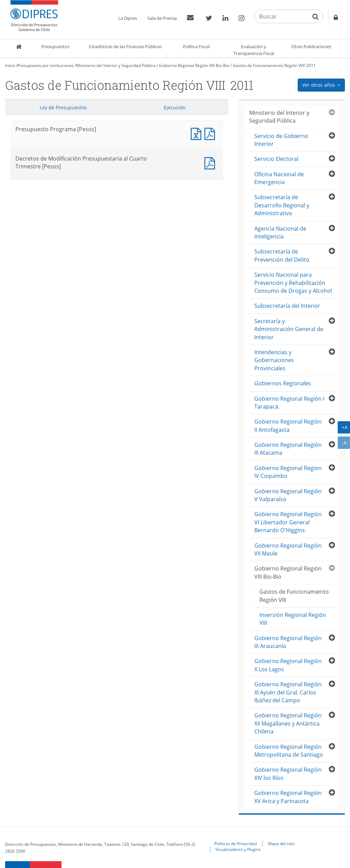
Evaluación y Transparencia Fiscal (254, 50)
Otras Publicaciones (311, 46)
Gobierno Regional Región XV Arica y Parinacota (288, 797)
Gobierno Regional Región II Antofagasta (288, 425)
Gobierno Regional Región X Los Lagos (288, 665)
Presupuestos (55, 46)
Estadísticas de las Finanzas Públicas (125, 46)
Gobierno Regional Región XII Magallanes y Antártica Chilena (288, 723)
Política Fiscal (196, 46)
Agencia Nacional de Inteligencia (280, 232)
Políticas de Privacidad (235, 843)
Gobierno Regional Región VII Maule (288, 549)
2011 (311, 65)
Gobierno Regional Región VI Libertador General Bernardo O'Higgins (288, 522)
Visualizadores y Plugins (238, 849)
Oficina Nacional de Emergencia (279, 178)
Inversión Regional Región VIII (293, 619)
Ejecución (175, 107)
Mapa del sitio (281, 843)
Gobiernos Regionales (283, 383)
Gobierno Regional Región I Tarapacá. (289, 403)
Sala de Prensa (162, 18)
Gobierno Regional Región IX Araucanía (288, 642)
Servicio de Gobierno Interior (281, 140)
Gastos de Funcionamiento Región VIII (268, 65)
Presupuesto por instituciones (46, 65)
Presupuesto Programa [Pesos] (198, 133)
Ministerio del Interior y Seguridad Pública (116, 65)
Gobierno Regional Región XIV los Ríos (288, 774)
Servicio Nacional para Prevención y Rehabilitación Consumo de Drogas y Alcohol (293, 283)
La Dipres (128, 18)
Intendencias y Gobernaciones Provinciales (274, 360)
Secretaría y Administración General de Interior (289, 329)
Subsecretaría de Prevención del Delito (282, 255)
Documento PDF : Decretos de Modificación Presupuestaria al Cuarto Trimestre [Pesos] (211, 162)
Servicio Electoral (276, 159)
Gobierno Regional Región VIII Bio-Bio (194, 65)
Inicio (10, 65)
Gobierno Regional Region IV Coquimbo (288, 472)
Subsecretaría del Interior (287, 306)
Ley (63, 107)
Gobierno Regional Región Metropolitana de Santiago (289, 751)
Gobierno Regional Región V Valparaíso (288, 495)
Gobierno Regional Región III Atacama (288, 449)
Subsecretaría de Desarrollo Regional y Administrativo (282, 205)
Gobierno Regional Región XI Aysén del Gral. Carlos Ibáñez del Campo (288, 692)
